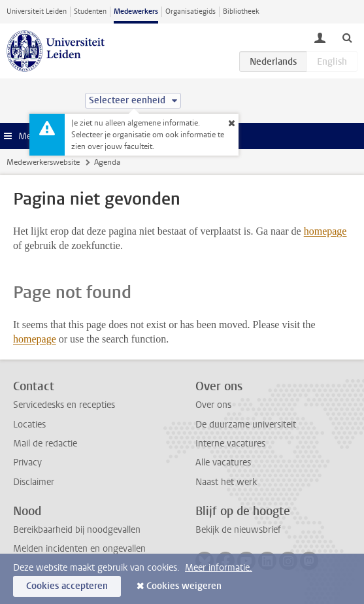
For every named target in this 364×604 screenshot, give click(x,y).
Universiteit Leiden (37, 11)
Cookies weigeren (184, 586)
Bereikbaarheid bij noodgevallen (77, 530)
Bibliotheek (241, 11)
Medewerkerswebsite (43, 162)
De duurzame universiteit (246, 425)
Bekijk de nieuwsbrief (238, 530)
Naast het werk (226, 482)
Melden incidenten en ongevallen (79, 549)
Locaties (29, 425)
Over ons (213, 405)
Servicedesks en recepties (64, 405)
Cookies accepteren (67, 586)
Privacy (27, 462)
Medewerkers (136, 11)
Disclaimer (34, 482)
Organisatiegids (190, 11)
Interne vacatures (230, 444)
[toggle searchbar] (347, 37)
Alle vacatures (223, 462)
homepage (325, 231)
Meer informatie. (219, 568)
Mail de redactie (45, 444)
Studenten (90, 11)
